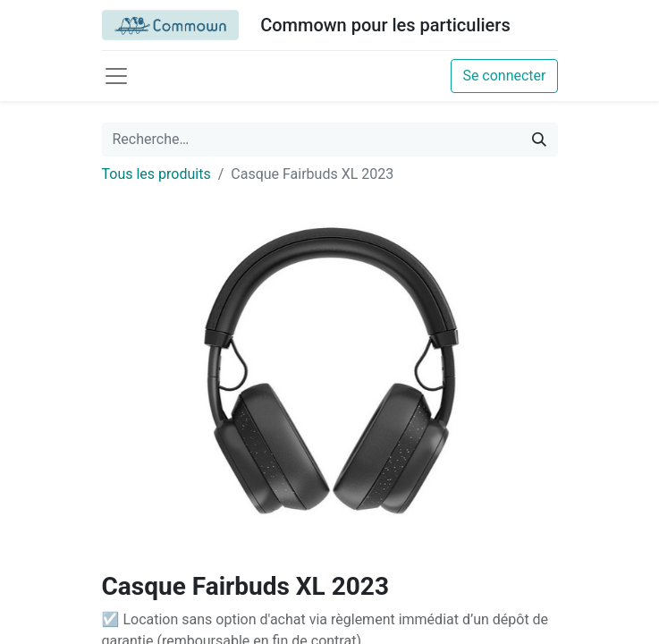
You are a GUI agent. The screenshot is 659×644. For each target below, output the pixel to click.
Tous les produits (156, 174)
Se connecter (504, 76)
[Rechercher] (539, 140)
